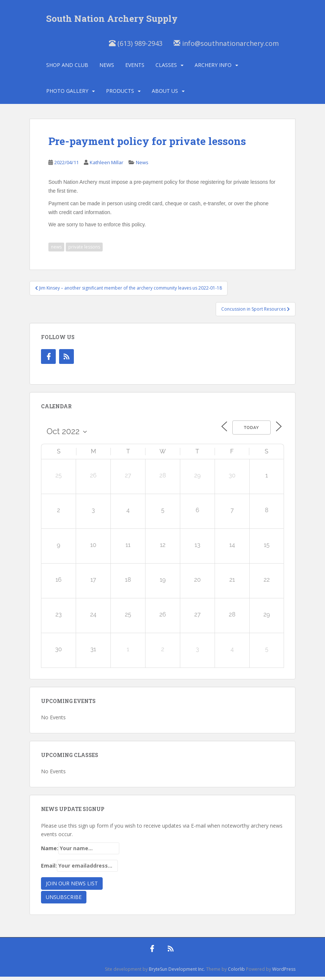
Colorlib (236, 972)
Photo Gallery (67, 94)
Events (135, 68)
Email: (79, 869)
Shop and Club (67, 68)
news (56, 251)
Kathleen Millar (107, 166)
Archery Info (213, 68)
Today (249, 431)
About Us (165, 94)
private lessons (84, 251)
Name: (80, 852)
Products (120, 94)
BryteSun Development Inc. (177, 972)
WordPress (284, 972)
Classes (166, 68)
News (107, 68)
